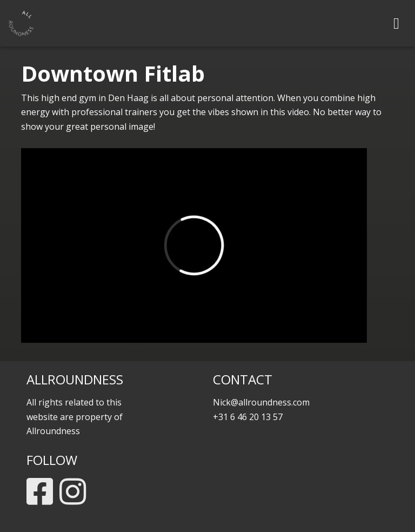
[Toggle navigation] (396, 23)
